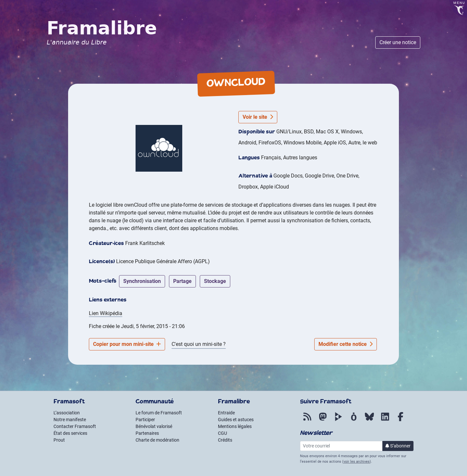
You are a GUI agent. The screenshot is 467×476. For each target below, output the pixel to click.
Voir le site (258, 117)
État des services (70, 433)
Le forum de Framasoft (159, 413)
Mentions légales (235, 426)
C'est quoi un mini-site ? (199, 344)
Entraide (226, 413)
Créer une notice (398, 42)
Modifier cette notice (346, 344)
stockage (215, 281)
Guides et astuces (236, 420)
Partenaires (147, 433)
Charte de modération (157, 440)
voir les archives (357, 462)
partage (182, 281)
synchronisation (142, 281)
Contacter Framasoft (75, 426)
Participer (145, 420)
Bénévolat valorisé (154, 426)
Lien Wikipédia (106, 313)
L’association (67, 413)
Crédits (225, 440)
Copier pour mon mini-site (127, 344)
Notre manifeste (70, 420)
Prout (59, 440)
